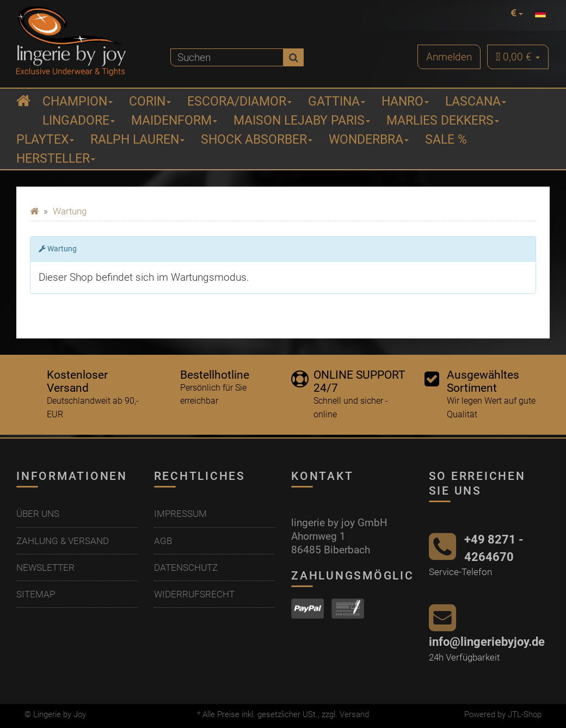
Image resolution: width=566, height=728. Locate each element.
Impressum (180, 514)
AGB (163, 541)
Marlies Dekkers (443, 121)
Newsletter (45, 567)
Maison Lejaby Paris (302, 121)
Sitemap (36, 594)
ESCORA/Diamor (239, 101)
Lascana (476, 101)
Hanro (405, 101)
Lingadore (79, 121)
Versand (354, 714)
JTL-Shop (525, 714)
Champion (78, 101)
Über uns (38, 514)
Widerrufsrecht (194, 594)
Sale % (446, 140)
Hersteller (56, 159)
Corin (150, 101)
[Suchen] (227, 57)
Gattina (337, 101)
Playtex (45, 140)
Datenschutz (186, 567)
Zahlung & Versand (63, 541)
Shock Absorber (257, 140)
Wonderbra (369, 140)
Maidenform (174, 121)
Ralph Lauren (137, 140)
